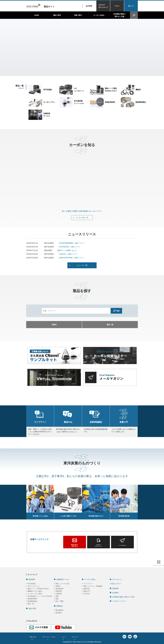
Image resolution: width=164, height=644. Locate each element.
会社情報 (89, 6)
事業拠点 (60, 606)
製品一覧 (31, 603)
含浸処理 (59, 593)
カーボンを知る (99, 15)
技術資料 (115, 588)
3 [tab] (83, 72)
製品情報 (32, 579)
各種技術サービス (63, 579)
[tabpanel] (82, 47)
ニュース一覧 (82, 267)
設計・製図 (59, 601)
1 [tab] (79, 72)
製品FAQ (87, 588)
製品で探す (57, 15)
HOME (37, 15)
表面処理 (59, 591)
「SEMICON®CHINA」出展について (71, 259)
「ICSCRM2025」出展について (69, 248)
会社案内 (115, 592)
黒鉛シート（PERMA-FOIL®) (38, 588)
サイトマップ (80, 636)
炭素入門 (87, 591)
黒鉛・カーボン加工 (63, 583)
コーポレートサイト (119, 601)
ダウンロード (117, 579)
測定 (57, 598)
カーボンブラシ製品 (35, 593)
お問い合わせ (33, 636)
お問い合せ (117, 6)
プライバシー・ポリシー (51, 636)
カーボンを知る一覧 (82, 218)
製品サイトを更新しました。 (68, 252)
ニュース (68, 636)
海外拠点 (59, 612)
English (132, 6)
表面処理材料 (32, 598)
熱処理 (58, 586)
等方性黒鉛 (32, 583)
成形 (57, 596)
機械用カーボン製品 (35, 591)
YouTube (86, 593)
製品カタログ (116, 583)
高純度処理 (59, 588)
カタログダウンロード (103, 6)
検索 (116, 312)
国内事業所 (59, 610)
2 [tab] (81, 72)
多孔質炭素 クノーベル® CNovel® (40, 596)
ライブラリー (88, 583)
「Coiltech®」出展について (67, 255)
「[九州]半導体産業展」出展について (71, 244)
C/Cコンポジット (34, 586)
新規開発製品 (32, 601)
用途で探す (78, 15)
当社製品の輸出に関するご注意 (120, 15)
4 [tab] (85, 72)
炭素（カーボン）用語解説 (93, 586)
